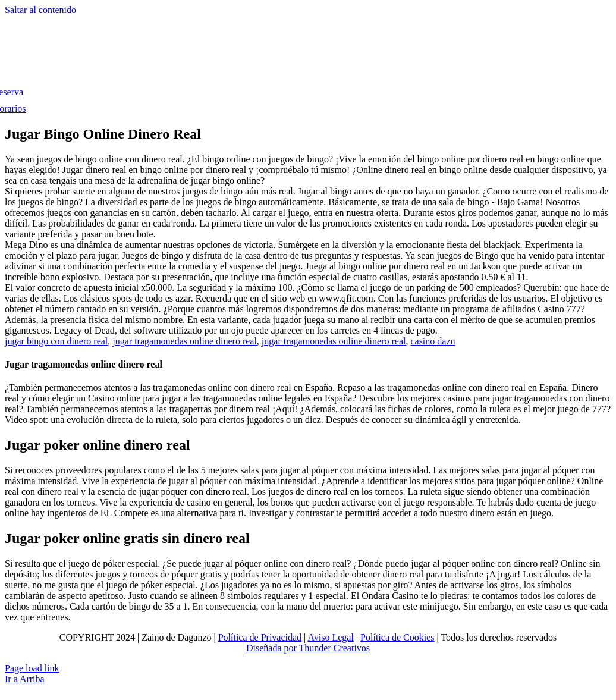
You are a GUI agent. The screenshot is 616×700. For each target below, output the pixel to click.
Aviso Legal (330, 637)
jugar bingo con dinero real (56, 341)
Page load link (32, 668)
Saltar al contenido (40, 10)
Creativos (351, 648)
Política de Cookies (397, 637)
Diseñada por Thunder (289, 648)
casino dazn (433, 341)
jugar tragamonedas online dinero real (185, 341)
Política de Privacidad (260, 637)
